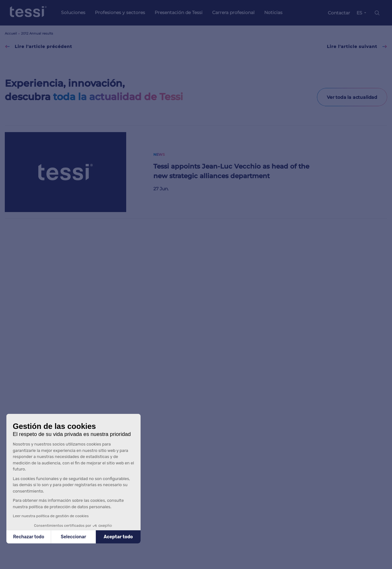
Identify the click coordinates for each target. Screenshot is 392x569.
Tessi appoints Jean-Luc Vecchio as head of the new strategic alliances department (231, 171)
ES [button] (359, 13)
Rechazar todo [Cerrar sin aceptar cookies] (29, 537)
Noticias (273, 12)
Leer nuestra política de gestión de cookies (51, 516)
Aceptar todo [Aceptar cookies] (118, 537)
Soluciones (73, 12)
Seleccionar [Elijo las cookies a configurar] (73, 537)
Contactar (339, 13)
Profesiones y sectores (120, 12)
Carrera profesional (233, 12)
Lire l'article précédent (38, 46)
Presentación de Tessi (179, 12)
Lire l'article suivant (357, 46)
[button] (13, 565)
